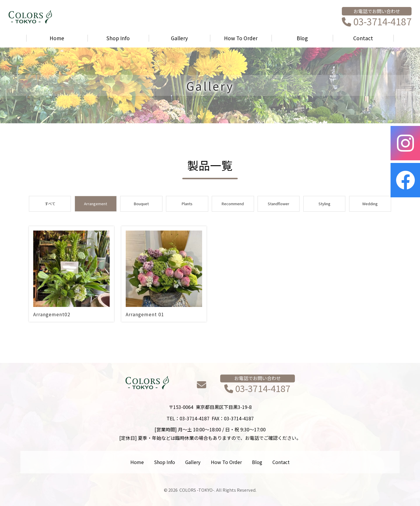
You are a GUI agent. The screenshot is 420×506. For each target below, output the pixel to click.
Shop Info (118, 38)
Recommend (233, 204)
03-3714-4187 (377, 22)
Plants (187, 204)
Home (57, 38)
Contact (363, 38)
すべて (50, 204)
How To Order (241, 38)
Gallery (179, 38)
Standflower (279, 204)
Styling (324, 204)
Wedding (370, 204)
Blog (302, 38)
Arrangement (96, 204)
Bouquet (141, 204)
